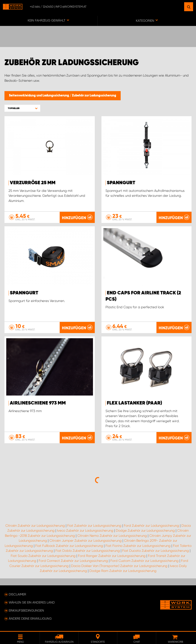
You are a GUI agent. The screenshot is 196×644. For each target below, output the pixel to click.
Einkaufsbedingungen (26, 610)
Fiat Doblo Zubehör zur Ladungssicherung (88, 551)
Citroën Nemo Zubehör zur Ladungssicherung (112, 536)
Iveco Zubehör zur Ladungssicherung (85, 531)
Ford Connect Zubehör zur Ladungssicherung (73, 561)
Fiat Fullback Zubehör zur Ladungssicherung (69, 546)
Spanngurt (121, 183)
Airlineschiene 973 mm (38, 403)
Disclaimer (17, 594)
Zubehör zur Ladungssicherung (94, 96)
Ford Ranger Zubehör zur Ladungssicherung (112, 556)
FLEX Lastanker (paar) (134, 403)
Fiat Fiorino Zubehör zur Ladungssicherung (138, 546)
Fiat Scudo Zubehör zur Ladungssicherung (43, 556)
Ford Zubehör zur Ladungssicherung (151, 526)
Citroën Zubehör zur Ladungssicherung (35, 526)
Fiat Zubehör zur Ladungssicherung (94, 526)
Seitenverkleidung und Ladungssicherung (39, 96)
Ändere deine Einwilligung (30, 618)
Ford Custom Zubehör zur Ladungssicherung (144, 561)
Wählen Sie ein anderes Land (32, 602)
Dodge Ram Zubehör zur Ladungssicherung (123, 571)
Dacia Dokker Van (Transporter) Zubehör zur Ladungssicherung (119, 566)
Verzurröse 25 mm (33, 183)
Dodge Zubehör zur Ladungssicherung (145, 531)
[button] (22, 108)
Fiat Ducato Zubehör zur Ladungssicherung (156, 551)
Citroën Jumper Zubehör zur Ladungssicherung (85, 541)
